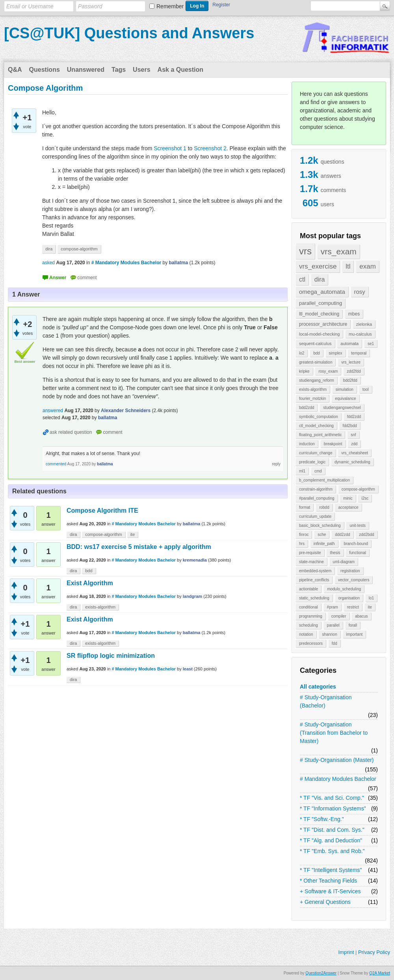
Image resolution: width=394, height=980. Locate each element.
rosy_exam (328, 371)
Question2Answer (321, 973)
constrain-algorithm (316, 489)
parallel (333, 625)
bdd (317, 353)
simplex (336, 353)
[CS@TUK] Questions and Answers (129, 33)
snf (353, 435)
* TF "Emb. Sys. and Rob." (332, 851)
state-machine (311, 562)
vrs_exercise (318, 266)
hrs (302, 544)
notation (306, 634)
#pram (333, 607)
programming (311, 616)
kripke (304, 371)
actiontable (309, 589)
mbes (354, 314)
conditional (309, 607)
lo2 (302, 353)
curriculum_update (315, 516)
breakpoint (333, 444)
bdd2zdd (307, 408)
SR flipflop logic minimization (111, 656)
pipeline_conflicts (314, 580)
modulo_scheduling (344, 589)
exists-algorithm (313, 389)
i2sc (365, 498)
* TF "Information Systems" (333, 808)
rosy (360, 292)
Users (141, 70)
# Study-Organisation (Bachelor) (326, 701)
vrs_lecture (351, 362)
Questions (45, 70)
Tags (119, 70)
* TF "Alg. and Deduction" (331, 840)
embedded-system (315, 571)
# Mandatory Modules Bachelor (338, 779)
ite (370, 607)
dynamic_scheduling (352, 462)
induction (307, 444)
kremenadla (195, 560)
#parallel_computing (317, 498)
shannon (329, 634)
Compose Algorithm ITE (102, 511)
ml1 (302, 471)
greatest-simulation (316, 362)
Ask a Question (180, 70)
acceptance (348, 507)
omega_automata (322, 292)
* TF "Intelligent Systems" (331, 870)
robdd (324, 507)
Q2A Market (380, 973)
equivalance (345, 399)
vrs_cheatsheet (355, 453)
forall (353, 625)
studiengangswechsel (342, 408)
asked (48, 263)
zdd (354, 444)
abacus (361, 616)
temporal (359, 353)
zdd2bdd (366, 535)
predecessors (311, 643)
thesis (335, 553)
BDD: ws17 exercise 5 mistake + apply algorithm (139, 547)
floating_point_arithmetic (320, 435)
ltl (348, 266)
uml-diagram (344, 562)
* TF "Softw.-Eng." (322, 819)
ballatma (192, 524)
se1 (371, 344)
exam (368, 266)
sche (322, 535)
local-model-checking (319, 334)
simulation (345, 389)
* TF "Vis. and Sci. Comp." (332, 798)
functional (358, 553)
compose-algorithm (358, 489)
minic (348, 498)
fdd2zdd (354, 417)
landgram (193, 596)
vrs (305, 251)
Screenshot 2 (210, 148)
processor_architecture (323, 324)
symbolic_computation (319, 417)
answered (53, 411)
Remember (170, 6)
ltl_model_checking (319, 314)
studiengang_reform (317, 380)
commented (56, 464)
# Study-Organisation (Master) (337, 760)
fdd (335, 643)
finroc (304, 535)
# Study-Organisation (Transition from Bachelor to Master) (334, 733)
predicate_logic (312, 462)
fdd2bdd (350, 426)
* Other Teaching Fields (328, 881)
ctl (302, 279)
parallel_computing (321, 303)
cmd (318, 471)
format (305, 507)
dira (320, 279)
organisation (349, 598)
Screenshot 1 (170, 148)
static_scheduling (314, 598)
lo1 (371, 598)
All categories (318, 687)
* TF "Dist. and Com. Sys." (332, 830)
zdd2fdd (354, 371)
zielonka (364, 324)
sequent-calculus (315, 343)
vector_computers (354, 580)
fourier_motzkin (312, 399)
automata (349, 343)
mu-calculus (360, 334)
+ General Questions (325, 902)
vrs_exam (339, 251)
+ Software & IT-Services (330, 891)
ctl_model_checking (316, 426)
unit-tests (358, 525)
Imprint (346, 952)
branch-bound (356, 544)
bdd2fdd (350, 380)
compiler (339, 616)
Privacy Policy (374, 952)
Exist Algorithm (90, 583)
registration (350, 571)
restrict (353, 607)
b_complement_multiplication (324, 480)
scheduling (309, 625)
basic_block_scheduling (320, 525)
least (188, 669)
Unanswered (86, 70)
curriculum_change (316, 453)
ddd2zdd (342, 535)
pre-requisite (310, 553)
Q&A (15, 70)
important (355, 634)
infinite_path (324, 544)
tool (366, 389)
